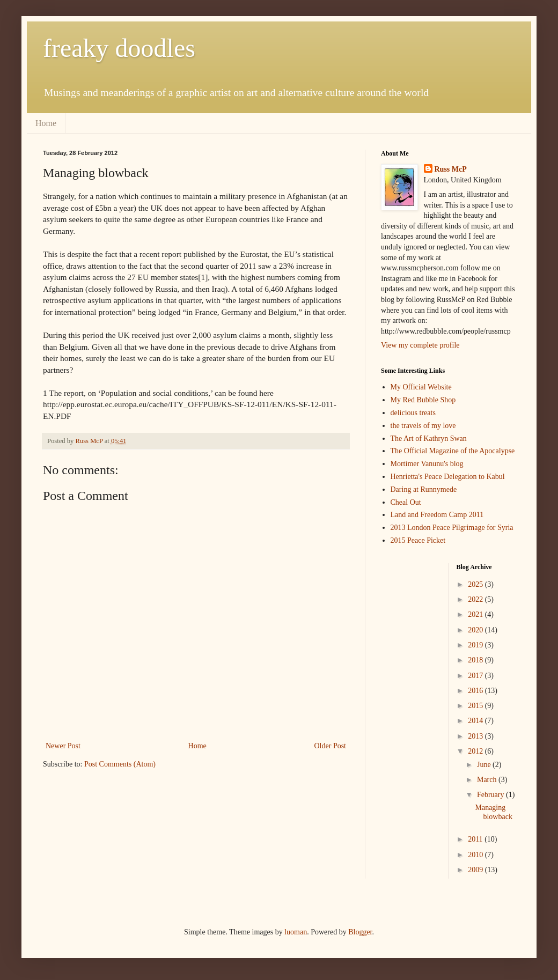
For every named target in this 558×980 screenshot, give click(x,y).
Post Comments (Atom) (120, 764)
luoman (296, 932)
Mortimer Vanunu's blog (427, 464)
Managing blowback (493, 812)
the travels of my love (423, 426)
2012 (476, 751)
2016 (476, 691)
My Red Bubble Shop (423, 400)
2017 (476, 676)
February (491, 795)
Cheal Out (406, 502)
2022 (476, 599)
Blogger (360, 932)
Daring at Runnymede (424, 489)
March (488, 780)
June (485, 765)
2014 (476, 721)
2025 (476, 584)
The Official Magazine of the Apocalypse (453, 451)
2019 (476, 645)
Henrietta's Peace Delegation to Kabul (448, 477)
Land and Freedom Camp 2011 (437, 515)
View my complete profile (420, 345)
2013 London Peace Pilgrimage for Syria (452, 528)
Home (46, 123)
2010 (476, 855)
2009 (476, 870)
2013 (476, 736)
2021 (476, 614)
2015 (476, 706)
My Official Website (421, 387)
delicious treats (413, 413)
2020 (476, 630)
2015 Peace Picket (418, 540)
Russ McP (451, 169)
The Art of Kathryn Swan (429, 439)
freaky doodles (119, 48)
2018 (476, 660)
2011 (476, 839)
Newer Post (63, 746)
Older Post (331, 746)
